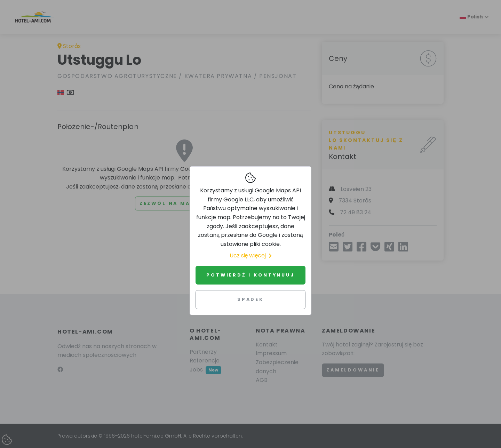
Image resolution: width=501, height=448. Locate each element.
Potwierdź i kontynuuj (250, 275)
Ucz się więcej (251, 255)
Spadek (250, 299)
